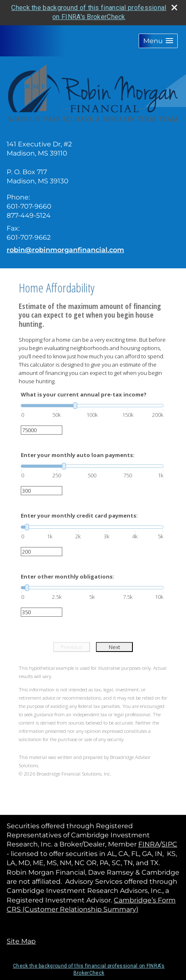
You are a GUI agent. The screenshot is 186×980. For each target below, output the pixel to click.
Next (114, 647)
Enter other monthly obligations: (67, 576)
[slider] (92, 406)
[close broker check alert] (174, 7)
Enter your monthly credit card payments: (79, 516)
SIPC (169, 844)
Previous (71, 647)
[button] (158, 41)
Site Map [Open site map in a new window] (21, 941)
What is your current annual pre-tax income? (84, 394)
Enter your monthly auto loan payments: (78, 455)
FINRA (149, 844)
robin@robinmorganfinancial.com (65, 250)
